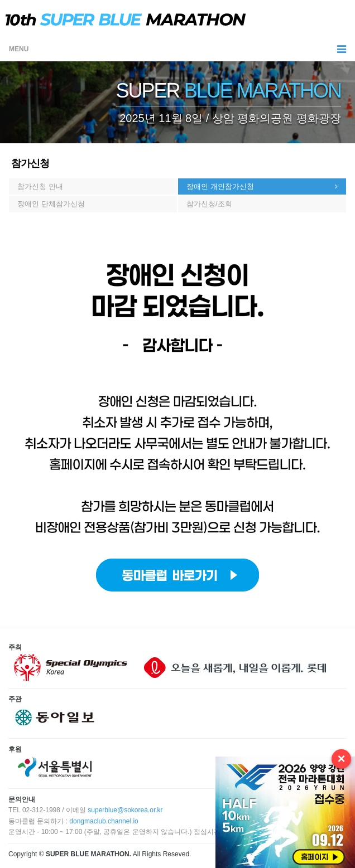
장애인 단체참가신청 (51, 204)
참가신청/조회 (209, 204)
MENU (177, 49)
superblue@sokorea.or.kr (125, 810)
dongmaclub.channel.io (104, 821)
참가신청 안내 (40, 186)
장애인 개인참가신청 (220, 186)
